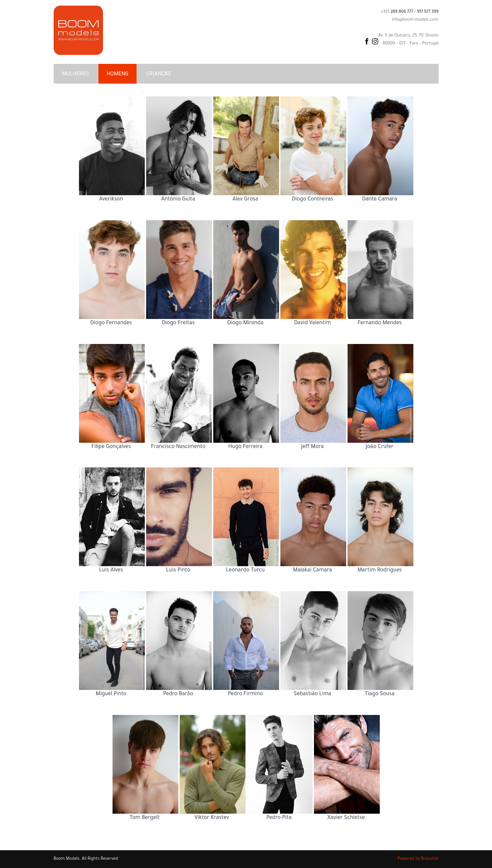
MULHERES (75, 74)
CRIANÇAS (159, 74)
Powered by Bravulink (418, 859)
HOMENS (117, 74)
